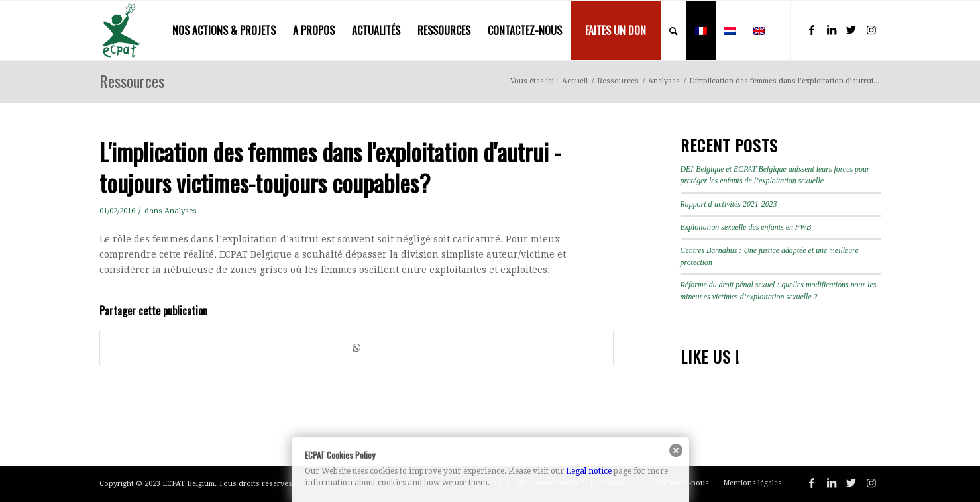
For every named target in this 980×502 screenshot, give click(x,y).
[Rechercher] (674, 30)
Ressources (132, 81)
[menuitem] (224, 30)
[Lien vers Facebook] (812, 30)
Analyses (181, 211)
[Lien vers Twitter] (851, 30)
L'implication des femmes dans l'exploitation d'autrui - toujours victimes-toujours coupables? (330, 167)
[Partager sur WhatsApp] (356, 348)
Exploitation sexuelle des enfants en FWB (746, 227)
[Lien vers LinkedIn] (832, 30)
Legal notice (589, 471)
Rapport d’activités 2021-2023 (729, 204)
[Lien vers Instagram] (871, 30)
